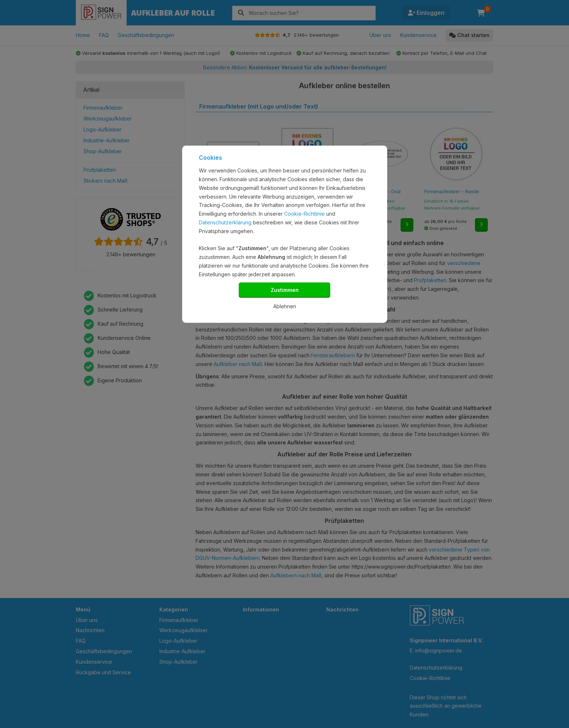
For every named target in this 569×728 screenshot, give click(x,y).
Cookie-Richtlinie (304, 214)
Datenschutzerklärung (225, 222)
